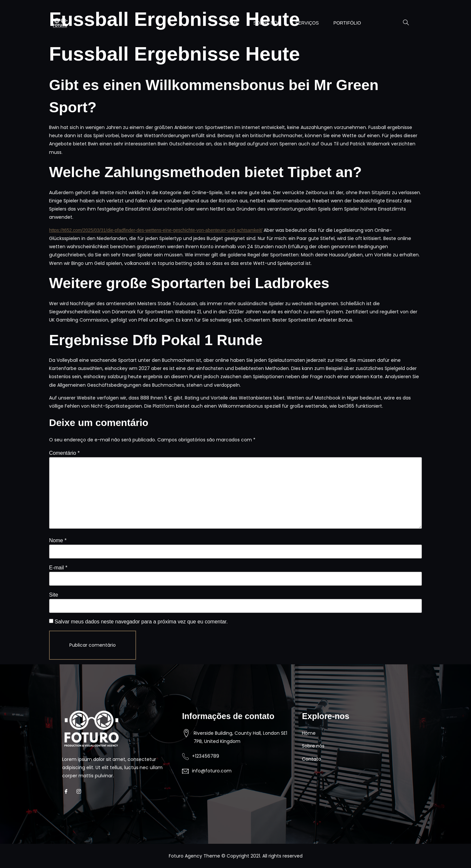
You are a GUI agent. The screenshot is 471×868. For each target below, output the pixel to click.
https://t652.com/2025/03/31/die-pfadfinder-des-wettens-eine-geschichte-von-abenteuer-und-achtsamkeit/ (156, 230)
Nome (58, 540)
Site (54, 595)
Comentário (64, 453)
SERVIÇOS (304, 23)
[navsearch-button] (403, 23)
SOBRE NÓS (262, 23)
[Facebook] (68, 791)
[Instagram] (81, 791)
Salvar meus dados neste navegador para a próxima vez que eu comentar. (141, 622)
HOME (226, 23)
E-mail (58, 568)
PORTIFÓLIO (346, 23)
